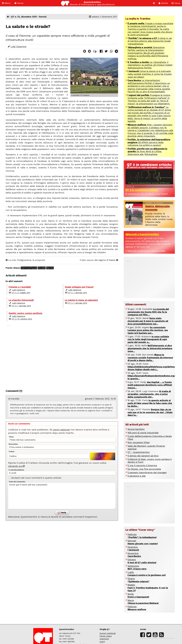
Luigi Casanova (18, 47)
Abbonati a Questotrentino (142, 234)
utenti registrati (61, 430)
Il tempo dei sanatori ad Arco (143, 456)
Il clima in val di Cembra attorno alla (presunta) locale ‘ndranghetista (150, 41)
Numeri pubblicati (108, 633)
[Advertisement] (62, 355)
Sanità (50, 268)
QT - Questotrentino (139, 452)
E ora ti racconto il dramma (142, 466)
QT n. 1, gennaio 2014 (21, 306)
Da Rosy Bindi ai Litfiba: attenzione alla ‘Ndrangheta (147, 151)
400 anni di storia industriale (143, 433)
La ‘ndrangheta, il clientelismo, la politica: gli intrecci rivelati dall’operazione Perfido (150, 65)
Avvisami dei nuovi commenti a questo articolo (35, 478)
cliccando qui (16, 466)
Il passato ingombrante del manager (147, 473)
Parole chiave (106, 636)
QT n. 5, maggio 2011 (21, 293)
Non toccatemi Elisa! (139, 442)
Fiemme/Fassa (29, 268)
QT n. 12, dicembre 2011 (24, 17)
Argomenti (104, 639)
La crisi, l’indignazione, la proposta (25, 260)
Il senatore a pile (137, 476)
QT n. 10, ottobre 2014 (22, 319)
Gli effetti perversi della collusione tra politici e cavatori (149, 142)
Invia (62, 513)
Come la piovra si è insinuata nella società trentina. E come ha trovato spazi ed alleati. (150, 74)
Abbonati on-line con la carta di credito (146, 251)
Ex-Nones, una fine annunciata (144, 469)
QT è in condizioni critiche (142, 190)
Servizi (43, 17)
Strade (42, 268)
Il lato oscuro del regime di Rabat (99, 260)
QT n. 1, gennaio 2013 (77, 293)
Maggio (148, 588)
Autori (102, 642)
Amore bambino (136, 429)
